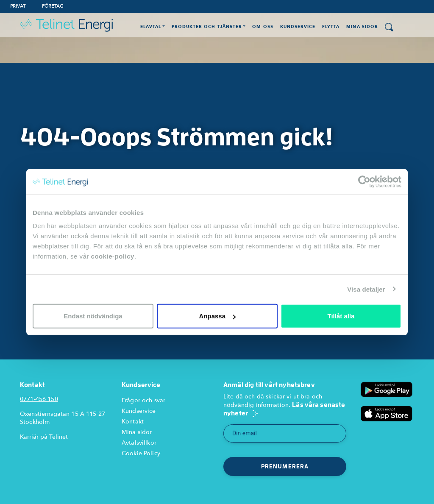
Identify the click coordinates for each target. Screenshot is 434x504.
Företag (53, 6)
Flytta (331, 27)
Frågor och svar (143, 400)
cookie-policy (113, 256)
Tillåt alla (341, 316)
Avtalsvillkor (139, 443)
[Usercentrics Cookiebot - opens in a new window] (364, 181)
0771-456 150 (39, 399)
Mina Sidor (362, 27)
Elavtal (151, 27)
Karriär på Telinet (44, 437)
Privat (18, 6)
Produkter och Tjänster (207, 27)
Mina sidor (137, 432)
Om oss (263, 27)
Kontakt (133, 422)
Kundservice (298, 27)
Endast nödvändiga (93, 316)
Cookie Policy (141, 453)
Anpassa (217, 316)
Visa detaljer (366, 289)
